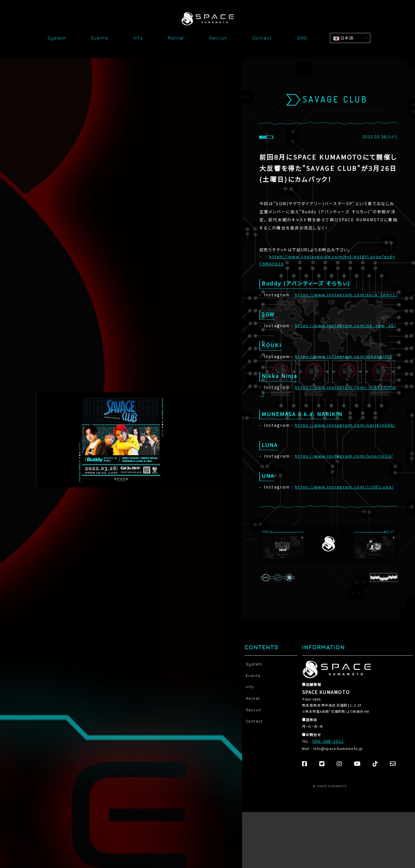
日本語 (343, 38)
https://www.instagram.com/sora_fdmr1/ (346, 295)
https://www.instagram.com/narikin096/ (345, 425)
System (57, 38)
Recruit (218, 38)
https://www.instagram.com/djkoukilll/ (343, 357)
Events (100, 38)
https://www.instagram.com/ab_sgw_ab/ (346, 326)
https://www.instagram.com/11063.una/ (344, 487)
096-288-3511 (328, 741)
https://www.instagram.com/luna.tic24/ (344, 456)
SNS (302, 38)
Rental (176, 38)
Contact (262, 38)
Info (138, 38)
